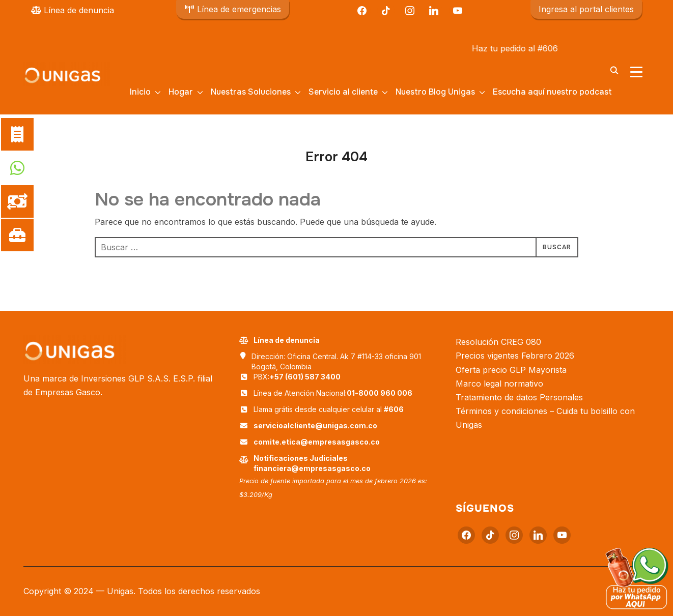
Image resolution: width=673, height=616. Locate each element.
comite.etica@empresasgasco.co (317, 442)
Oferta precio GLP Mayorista (511, 370)
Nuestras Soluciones (251, 92)
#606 (562, 48)
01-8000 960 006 (380, 393)
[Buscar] (614, 70)
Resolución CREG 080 (498, 342)
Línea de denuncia (73, 10)
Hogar (181, 92)
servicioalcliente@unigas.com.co (315, 426)
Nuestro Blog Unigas (435, 92)
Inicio (140, 92)
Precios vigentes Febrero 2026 (515, 356)
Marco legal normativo (499, 384)
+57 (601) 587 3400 (305, 377)
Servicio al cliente (343, 92)
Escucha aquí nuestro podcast (552, 92)
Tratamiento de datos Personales (519, 397)
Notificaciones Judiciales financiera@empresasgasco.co (312, 463)
